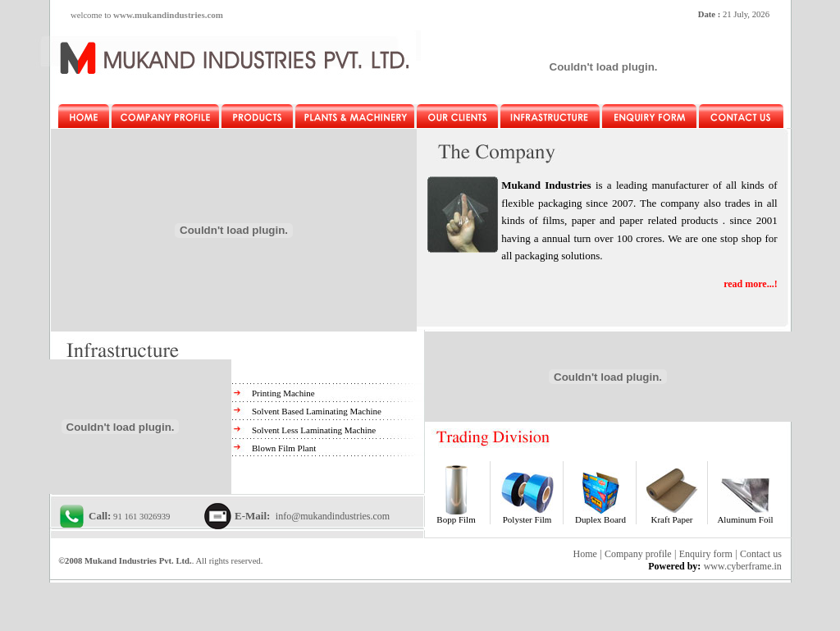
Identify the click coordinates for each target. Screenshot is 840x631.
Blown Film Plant (284, 448)
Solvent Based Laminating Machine (317, 411)
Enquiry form (706, 554)
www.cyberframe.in (743, 566)
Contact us (761, 554)
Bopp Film (456, 519)
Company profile (638, 554)
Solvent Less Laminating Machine (314, 430)
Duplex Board (600, 519)
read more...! (751, 284)
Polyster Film (527, 519)
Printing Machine (283, 393)
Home (585, 554)
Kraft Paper (671, 519)
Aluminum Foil (745, 519)
